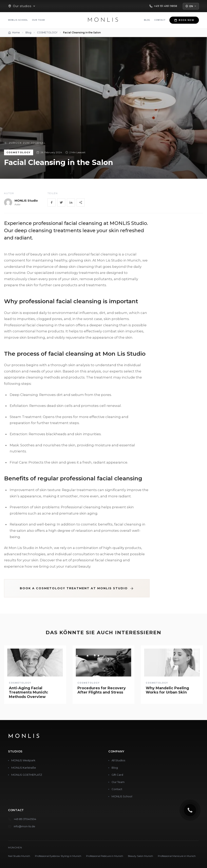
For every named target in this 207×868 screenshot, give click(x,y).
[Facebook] (52, 202)
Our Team (39, 20)
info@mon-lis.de (24, 826)
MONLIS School (18, 20)
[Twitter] (61, 202)
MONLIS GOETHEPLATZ (27, 775)
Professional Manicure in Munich (177, 856)
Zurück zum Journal (25, 143)
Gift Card (117, 775)
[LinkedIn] (71, 202)
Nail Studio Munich (19, 856)
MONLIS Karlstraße (24, 768)
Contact (160, 20)
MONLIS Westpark (23, 760)
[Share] (81, 202)
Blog (147, 20)
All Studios (118, 760)
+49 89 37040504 (25, 819)
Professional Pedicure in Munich (105, 856)
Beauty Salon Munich (140, 856)
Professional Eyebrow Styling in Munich (58, 856)
